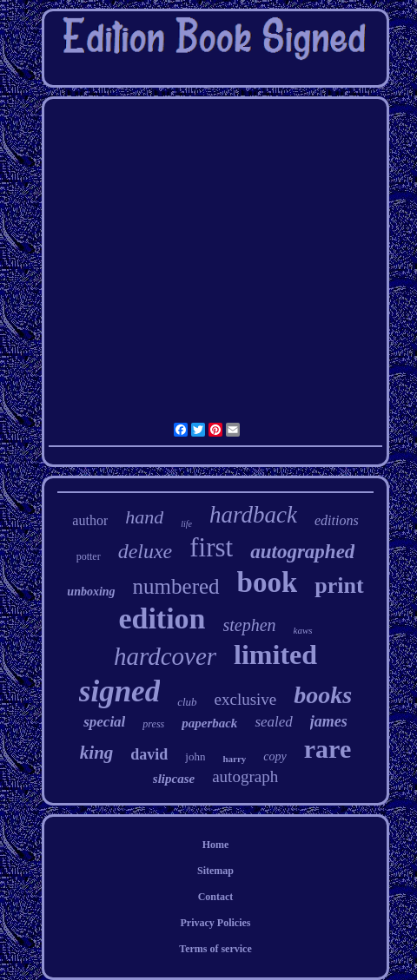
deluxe (146, 551)
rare (328, 749)
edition (162, 618)
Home (216, 845)
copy (275, 756)
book (268, 582)
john (195, 756)
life (186, 524)
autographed (302, 552)
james (329, 721)
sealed (273, 722)
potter (89, 556)
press (153, 724)
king (97, 753)
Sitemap (215, 871)
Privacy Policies (216, 923)
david (149, 754)
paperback (209, 723)
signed (119, 691)
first (211, 547)
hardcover (165, 656)
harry (234, 759)
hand (144, 517)
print (339, 585)
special (104, 722)
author (90, 520)
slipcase (174, 779)
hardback (253, 515)
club (187, 702)
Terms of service (215, 949)
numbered (176, 586)
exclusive (246, 699)
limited (275, 654)
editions (337, 520)
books (323, 695)
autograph (245, 776)
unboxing (91, 592)
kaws (303, 630)
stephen (250, 625)
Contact (216, 897)
